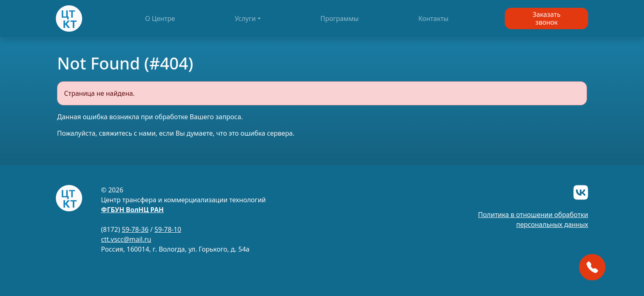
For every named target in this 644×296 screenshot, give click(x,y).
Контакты (434, 18)
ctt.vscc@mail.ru (126, 239)
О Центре (160, 18)
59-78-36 (135, 229)
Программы (339, 18)
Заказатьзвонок (547, 18)
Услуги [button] (245, 18)
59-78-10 (168, 229)
